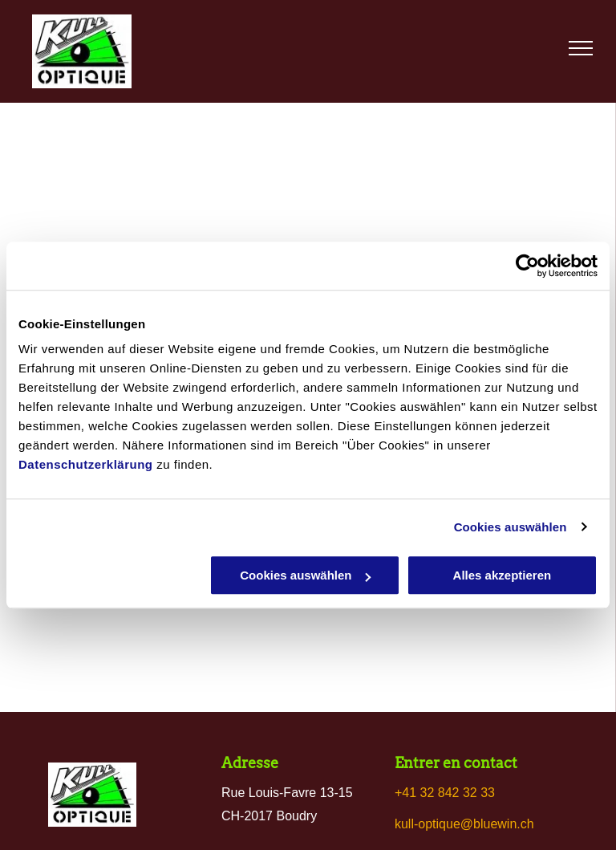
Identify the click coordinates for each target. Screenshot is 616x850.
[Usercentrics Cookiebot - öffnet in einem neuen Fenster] (527, 266)
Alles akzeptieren (503, 575)
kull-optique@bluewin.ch (464, 824)
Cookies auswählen (511, 527)
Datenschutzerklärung (86, 464)
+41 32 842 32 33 (445, 793)
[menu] (581, 48)
